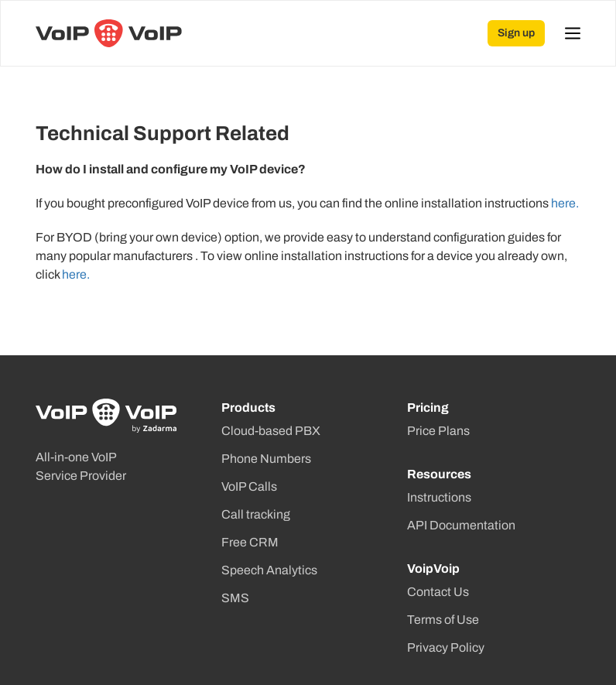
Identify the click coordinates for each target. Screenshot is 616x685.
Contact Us (438, 592)
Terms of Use (443, 620)
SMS (235, 598)
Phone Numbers (266, 459)
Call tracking (256, 514)
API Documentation (461, 525)
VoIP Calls (249, 486)
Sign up (516, 33)
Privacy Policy (446, 647)
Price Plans (438, 431)
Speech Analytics (269, 570)
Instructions (439, 497)
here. (565, 203)
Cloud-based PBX (271, 431)
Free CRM (250, 542)
